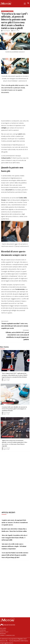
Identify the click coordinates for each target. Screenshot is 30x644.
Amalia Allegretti (6, 31)
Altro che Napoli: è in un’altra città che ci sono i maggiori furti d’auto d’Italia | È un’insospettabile (14, 538)
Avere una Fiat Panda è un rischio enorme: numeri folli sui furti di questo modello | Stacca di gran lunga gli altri (15, 555)
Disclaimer (3, 628)
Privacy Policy (4, 632)
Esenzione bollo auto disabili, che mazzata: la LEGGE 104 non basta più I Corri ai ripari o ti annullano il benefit (14, 409)
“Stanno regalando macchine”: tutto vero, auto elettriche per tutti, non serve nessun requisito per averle (15, 325)
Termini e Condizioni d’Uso (7, 635)
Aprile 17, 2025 (16, 31)
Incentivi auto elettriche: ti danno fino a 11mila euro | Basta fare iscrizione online (14, 530)
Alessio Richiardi (7, 413)
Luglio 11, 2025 (6, 380)
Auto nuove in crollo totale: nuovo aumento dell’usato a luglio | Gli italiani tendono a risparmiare (14, 546)
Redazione (3, 634)
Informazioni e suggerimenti (7, 11)
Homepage (3, 630)
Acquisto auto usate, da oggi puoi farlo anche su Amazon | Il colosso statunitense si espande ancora (15, 522)
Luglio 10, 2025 (6, 449)
